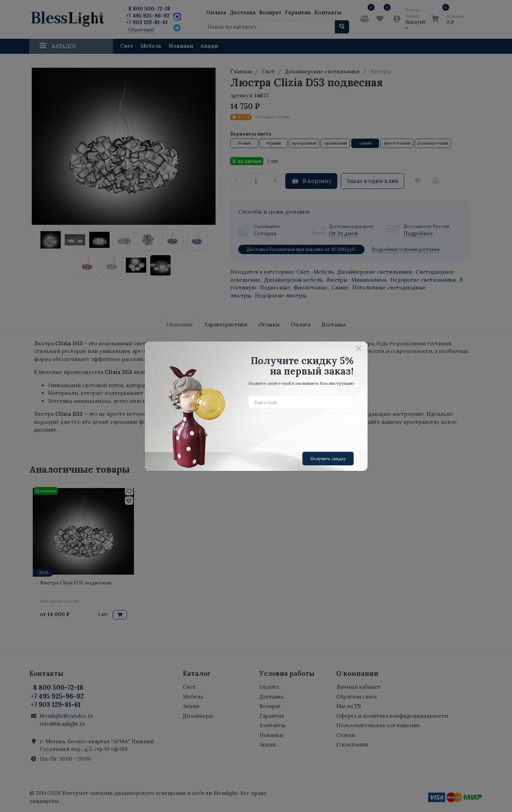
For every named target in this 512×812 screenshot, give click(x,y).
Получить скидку (328, 459)
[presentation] (301, 428)
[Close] (359, 349)
